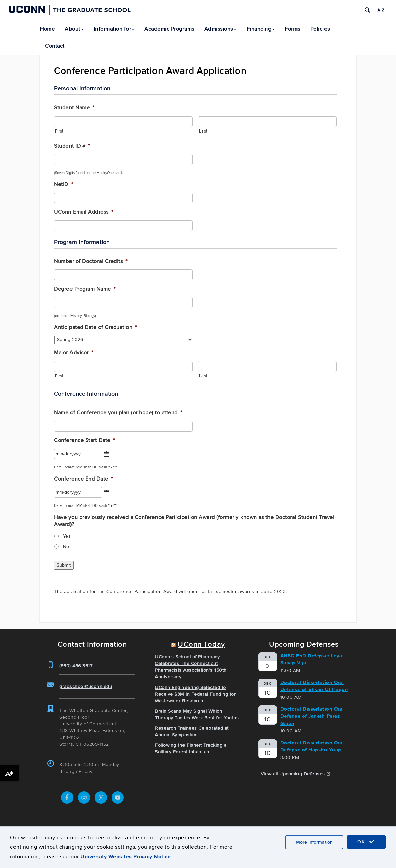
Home (47, 29)
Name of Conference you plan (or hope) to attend (118, 413)
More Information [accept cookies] (314, 842)
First (59, 131)
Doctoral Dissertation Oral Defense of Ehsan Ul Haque (314, 686)
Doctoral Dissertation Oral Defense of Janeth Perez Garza (312, 716)
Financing (261, 29)
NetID (63, 184)
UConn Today (201, 645)
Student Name (74, 108)
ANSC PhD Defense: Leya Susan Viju (311, 659)
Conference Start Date (84, 440)
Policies (320, 29)
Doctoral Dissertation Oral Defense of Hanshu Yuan (312, 746)
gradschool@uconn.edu (86, 686)
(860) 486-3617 (76, 666)
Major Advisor (74, 353)
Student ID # (72, 146)
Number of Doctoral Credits (91, 261)
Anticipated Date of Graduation (95, 327)
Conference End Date (83, 479)
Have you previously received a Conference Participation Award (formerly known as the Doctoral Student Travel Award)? (194, 521)
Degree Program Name (85, 289)
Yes (67, 536)
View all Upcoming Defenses (296, 774)
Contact (55, 46)
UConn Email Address (83, 212)
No (66, 546)
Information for (114, 29)
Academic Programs (169, 29)
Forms (292, 29)
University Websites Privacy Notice (125, 856)
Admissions (220, 29)
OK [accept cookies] (366, 842)
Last (203, 131)
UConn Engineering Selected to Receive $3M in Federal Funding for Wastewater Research (195, 694)
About (74, 29)
